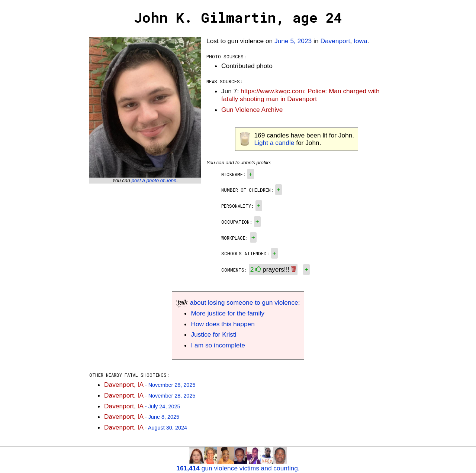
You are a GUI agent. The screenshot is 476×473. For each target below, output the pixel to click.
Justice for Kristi (213, 334)
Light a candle (274, 143)
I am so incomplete (218, 345)
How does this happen (223, 324)
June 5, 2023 (293, 41)
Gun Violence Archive (252, 110)
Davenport (335, 41)
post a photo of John (154, 180)
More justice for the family (227, 313)
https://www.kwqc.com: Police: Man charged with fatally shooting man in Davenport (300, 95)
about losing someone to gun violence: (238, 302)
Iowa (361, 41)
